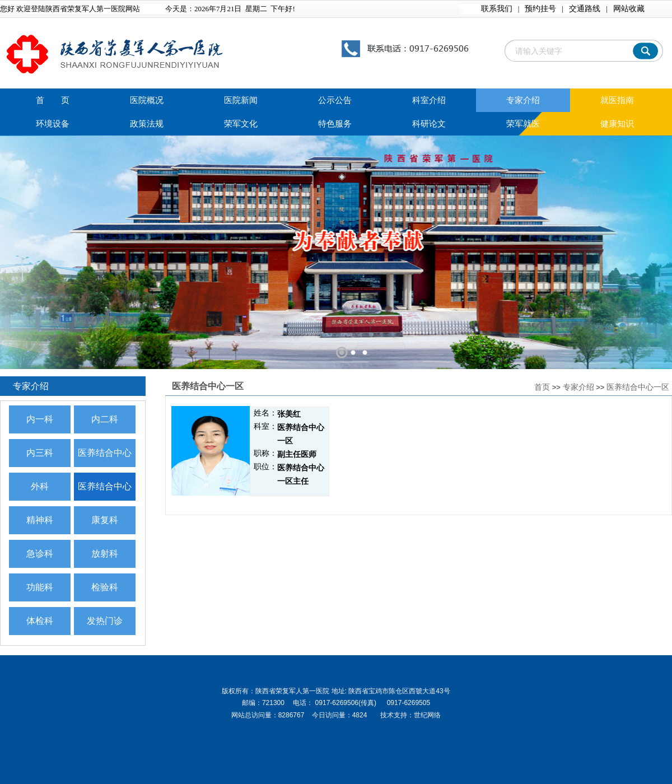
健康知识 (617, 124)
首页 (542, 387)
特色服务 (335, 124)
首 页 (53, 100)
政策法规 (147, 124)
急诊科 (40, 554)
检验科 (105, 587)
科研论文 (429, 124)
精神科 (40, 520)
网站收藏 (629, 9)
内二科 (105, 419)
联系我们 (497, 9)
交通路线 (585, 9)
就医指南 (617, 100)
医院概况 (147, 100)
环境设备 (53, 124)
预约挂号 (540, 9)
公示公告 (335, 100)
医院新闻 (241, 100)
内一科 (40, 419)
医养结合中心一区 (638, 387)
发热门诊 (105, 621)
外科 (40, 486)
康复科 (105, 520)
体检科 (40, 621)
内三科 (40, 453)
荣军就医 (523, 124)
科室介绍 (429, 100)
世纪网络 (427, 715)
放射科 (105, 554)
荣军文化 (241, 124)
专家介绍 (523, 100)
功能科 (40, 587)
